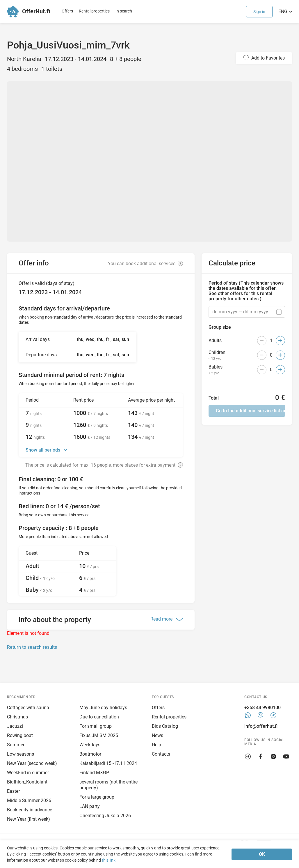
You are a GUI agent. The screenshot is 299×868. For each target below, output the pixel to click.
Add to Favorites (268, 58)
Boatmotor (90, 754)
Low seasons (21, 754)
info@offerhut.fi (261, 726)
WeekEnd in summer (28, 773)
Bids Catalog (165, 726)
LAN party (90, 806)
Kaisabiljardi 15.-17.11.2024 (108, 763)
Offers (67, 11)
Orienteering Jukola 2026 (105, 816)
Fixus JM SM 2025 (99, 735)
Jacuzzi (15, 726)
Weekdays (90, 745)
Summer (16, 745)
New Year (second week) (32, 763)
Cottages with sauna (28, 708)
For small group (96, 726)
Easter (13, 791)
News (157, 735)
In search (124, 11)
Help (156, 745)
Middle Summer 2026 (29, 800)
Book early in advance (30, 810)
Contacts (161, 754)
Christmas (17, 717)
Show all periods (43, 450)
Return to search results (32, 647)
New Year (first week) (29, 819)
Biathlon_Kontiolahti (28, 782)
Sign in (259, 12)
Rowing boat (20, 735)
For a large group (97, 797)
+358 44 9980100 (262, 708)
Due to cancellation (99, 717)
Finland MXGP (94, 773)
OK (262, 854)
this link (109, 860)
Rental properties (94, 11)
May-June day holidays (103, 708)
